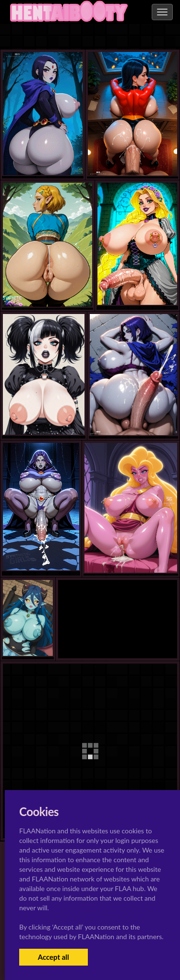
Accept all (54, 957)
